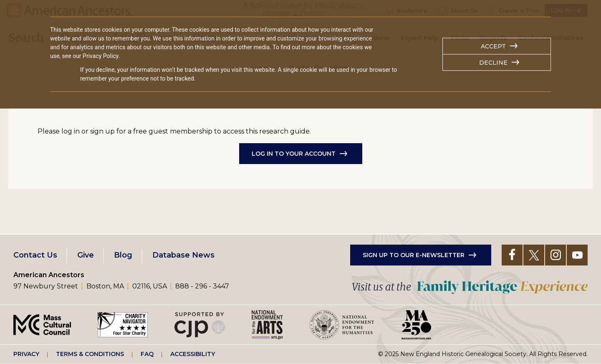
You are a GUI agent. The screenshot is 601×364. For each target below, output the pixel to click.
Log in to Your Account (294, 154)
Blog (123, 255)
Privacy (26, 354)
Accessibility (193, 354)
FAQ (147, 354)
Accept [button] (493, 46)
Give (86, 255)
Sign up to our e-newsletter (414, 255)
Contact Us (35, 255)
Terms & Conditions (90, 354)
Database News (183, 255)
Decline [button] (493, 63)
